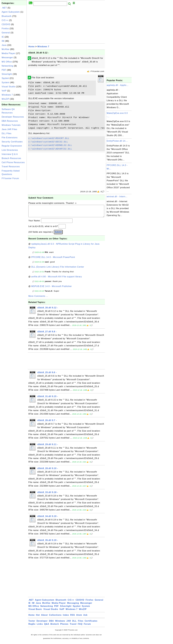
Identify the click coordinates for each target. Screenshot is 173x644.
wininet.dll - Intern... (117, 197)
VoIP (4, 91)
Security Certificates (12, 142)
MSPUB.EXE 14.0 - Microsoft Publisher (52, 289)
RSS (73, 618)
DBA (51, 623)
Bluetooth (7, 16)
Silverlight (7, 74)
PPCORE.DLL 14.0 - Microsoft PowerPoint (53, 260)
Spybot (5, 78)
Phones (64, 627)
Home (31, 47)
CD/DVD (6, 24)
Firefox (5, 29)
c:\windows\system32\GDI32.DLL (48, 142)
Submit (58, 235)
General (6, 33)
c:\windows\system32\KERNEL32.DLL (50, 145)
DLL (74, 623)
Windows (60, 623)
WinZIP (5, 99)
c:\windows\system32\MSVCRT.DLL (49, 138)
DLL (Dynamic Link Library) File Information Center (58, 269)
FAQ (80, 627)
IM (3, 41)
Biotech (55, 627)
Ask (85, 618)
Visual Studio (8, 87)
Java (4, 45)
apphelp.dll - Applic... (118, 85)
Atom (79, 618)
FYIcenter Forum (10, 178)
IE (3, 37)
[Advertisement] (14, 219)
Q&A (47, 627)
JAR (69, 623)
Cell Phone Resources (13, 162)
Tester (32, 623)
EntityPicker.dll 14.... (117, 141)
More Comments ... (38, 299)
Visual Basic (35, 612)
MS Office (7, 62)
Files (81, 623)
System (5, 82)
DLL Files (7, 133)
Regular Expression (12, 146)
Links (40, 627)
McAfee (6, 49)
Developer (42, 623)
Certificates (91, 623)
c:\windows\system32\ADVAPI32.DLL (50, 149)
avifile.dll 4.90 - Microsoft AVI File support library (57, 279)
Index (66, 618)
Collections (55, 618)
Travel (73, 627)
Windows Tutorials (11, 125)
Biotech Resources (11, 158)
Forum (87, 627)
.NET (4, 8)
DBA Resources (10, 121)
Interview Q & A (10, 154)
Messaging (73, 606)
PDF (4, 70)
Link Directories (10, 150)
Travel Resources (11, 167)
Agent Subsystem (11, 12)
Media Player (8, 53)
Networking (7, 66)
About (44, 618)
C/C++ (5, 20)
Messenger (7, 57)
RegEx (32, 627)
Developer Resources (13, 117)
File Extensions (10, 138)
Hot (38, 618)
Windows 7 (7, 95)
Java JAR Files (9, 129)
